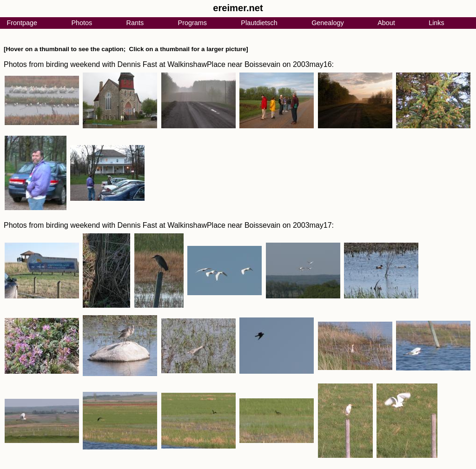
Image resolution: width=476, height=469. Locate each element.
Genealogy (328, 23)
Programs (192, 23)
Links (436, 23)
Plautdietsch (259, 23)
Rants (135, 23)
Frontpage (22, 23)
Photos (82, 23)
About (386, 23)
